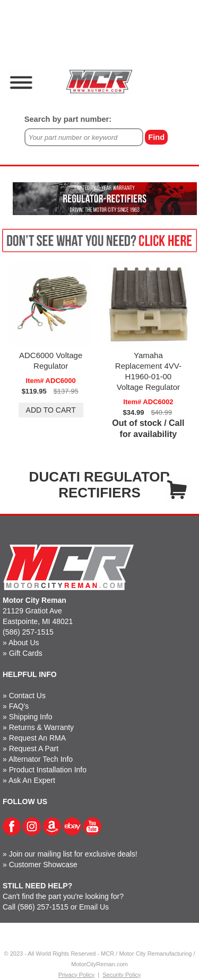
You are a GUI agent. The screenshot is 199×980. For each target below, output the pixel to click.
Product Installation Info (48, 770)
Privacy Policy (76, 975)
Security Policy (122, 975)
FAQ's (19, 706)
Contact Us (27, 696)
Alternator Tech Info (41, 759)
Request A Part (34, 749)
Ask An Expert (32, 780)
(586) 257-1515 (28, 632)
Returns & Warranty (41, 727)
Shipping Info (31, 717)
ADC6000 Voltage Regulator (51, 360)
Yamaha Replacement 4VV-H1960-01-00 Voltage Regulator (148, 371)
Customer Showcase (43, 865)
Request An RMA (37, 738)
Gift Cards (26, 653)
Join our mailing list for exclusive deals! (73, 854)
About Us (24, 643)
